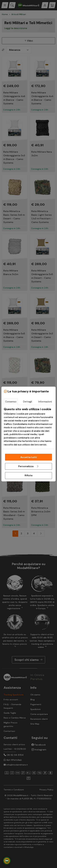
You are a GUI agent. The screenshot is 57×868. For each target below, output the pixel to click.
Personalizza (29, 466)
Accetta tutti (29, 457)
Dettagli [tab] (28, 402)
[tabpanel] (28, 427)
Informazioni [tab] (45, 402)
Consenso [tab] (11, 402)
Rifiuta (28, 475)
